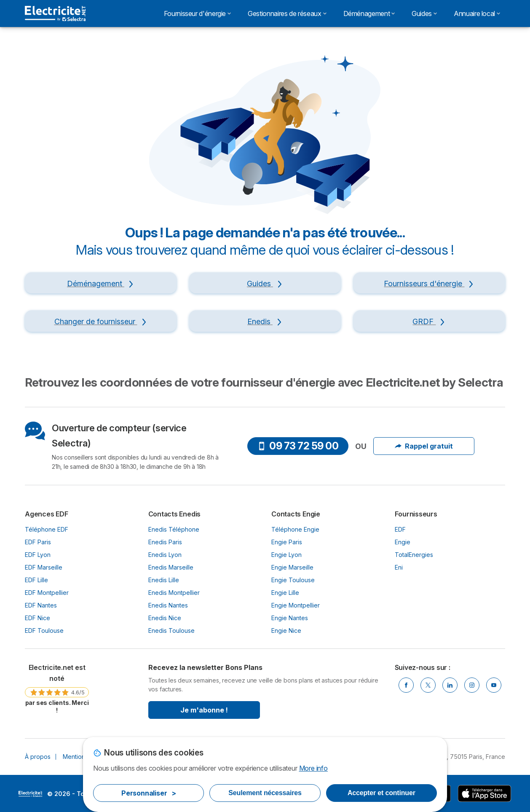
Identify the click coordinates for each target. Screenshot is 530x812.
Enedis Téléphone (174, 529)
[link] (57, 688)
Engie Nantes (290, 618)
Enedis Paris (165, 542)
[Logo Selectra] (55, 13)
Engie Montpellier (296, 605)
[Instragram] (472, 685)
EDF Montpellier (47, 593)
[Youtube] (494, 685)
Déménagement (369, 13)
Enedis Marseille (171, 567)
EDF (400, 529)
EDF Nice (37, 618)
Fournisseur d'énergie (197, 13)
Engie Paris (287, 542)
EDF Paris (38, 542)
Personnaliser (149, 793)
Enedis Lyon (165, 555)
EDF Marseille (44, 567)
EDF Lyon (38, 555)
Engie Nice (286, 631)
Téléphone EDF (47, 529)
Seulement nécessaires (265, 793)
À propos (38, 757)
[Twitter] (428, 685)
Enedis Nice (165, 618)
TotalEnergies (414, 555)
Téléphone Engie (295, 529)
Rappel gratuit (424, 446)
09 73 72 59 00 (298, 446)
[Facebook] (406, 685)
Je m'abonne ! (204, 710)
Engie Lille (285, 593)
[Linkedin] (450, 685)
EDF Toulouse (44, 631)
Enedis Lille (164, 580)
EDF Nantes (41, 605)
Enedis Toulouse (171, 631)
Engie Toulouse (293, 580)
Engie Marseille (292, 567)
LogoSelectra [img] (30, 794)
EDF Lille (36, 580)
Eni (399, 567)
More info (313, 768)
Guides (424, 13)
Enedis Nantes (168, 605)
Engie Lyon (286, 555)
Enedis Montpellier (174, 593)
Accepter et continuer (381, 793)
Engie (403, 542)
